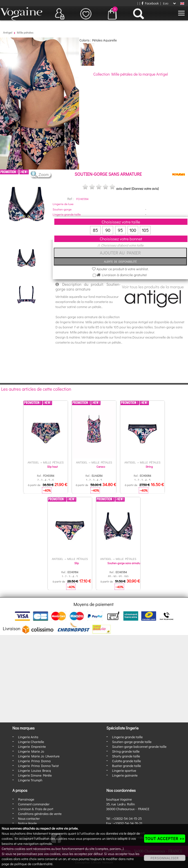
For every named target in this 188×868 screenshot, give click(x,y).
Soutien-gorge (62, 209)
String (149, 467)
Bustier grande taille (127, 766)
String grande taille (126, 751)
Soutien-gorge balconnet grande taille (139, 746)
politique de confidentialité (33, 864)
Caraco (101, 467)
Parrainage (26, 799)
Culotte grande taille (126, 761)
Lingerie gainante (125, 775)
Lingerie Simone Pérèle (35, 775)
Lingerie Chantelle (31, 742)
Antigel (8, 32)
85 (95, 230)
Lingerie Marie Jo (31, 751)
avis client (123, 188)
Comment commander (34, 804)
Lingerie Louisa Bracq (34, 770)
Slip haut (52, 467)
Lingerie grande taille (67, 214)
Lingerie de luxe (63, 204)
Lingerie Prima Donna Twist (38, 766)
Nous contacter (29, 818)
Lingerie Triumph (30, 780)
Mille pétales (25, 32)
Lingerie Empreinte (32, 746)
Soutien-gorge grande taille (132, 742)
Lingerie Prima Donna (34, 761)
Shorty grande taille (126, 756)
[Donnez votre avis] (145, 188)
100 (133, 230)
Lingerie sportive (124, 770)
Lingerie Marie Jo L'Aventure (39, 756)
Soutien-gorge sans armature (125, 563)
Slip (77, 563)
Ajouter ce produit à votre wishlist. (120, 269)
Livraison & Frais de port (36, 809)
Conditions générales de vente (40, 814)
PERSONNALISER (165, 858)
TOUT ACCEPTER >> (165, 838)
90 (108, 230)
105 (145, 230)
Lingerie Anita (28, 737)
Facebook (150, 3)
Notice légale (27, 823)
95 (120, 230)
